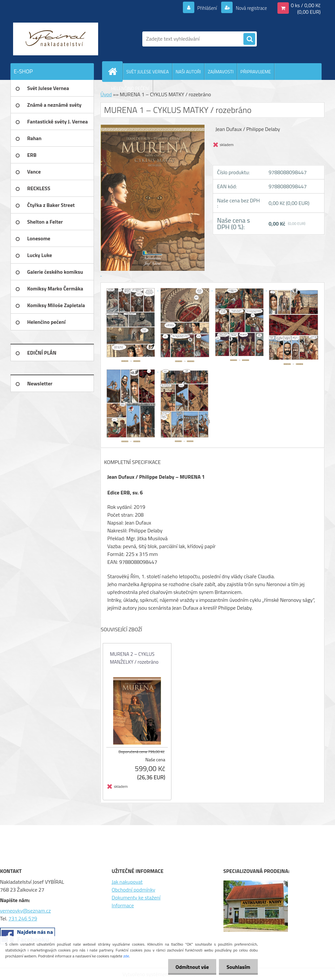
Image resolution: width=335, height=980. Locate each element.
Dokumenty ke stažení (136, 897)
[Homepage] (115, 71)
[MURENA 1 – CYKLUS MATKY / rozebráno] (131, 288)
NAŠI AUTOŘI (188, 72)
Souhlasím (238, 967)
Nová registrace (249, 8)
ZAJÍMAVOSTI (221, 72)
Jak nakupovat (127, 882)
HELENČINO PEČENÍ (130, 88)
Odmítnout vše (190, 967)
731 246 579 (23, 918)
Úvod (106, 94)
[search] (249, 39)
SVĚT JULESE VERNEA (148, 72)
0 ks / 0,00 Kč (306, 5)
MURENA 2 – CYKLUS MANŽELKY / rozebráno (134, 658)
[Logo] (55, 39)
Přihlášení (203, 8)
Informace (123, 905)
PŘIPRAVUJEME (256, 72)
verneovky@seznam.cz (25, 911)
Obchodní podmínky (133, 890)
